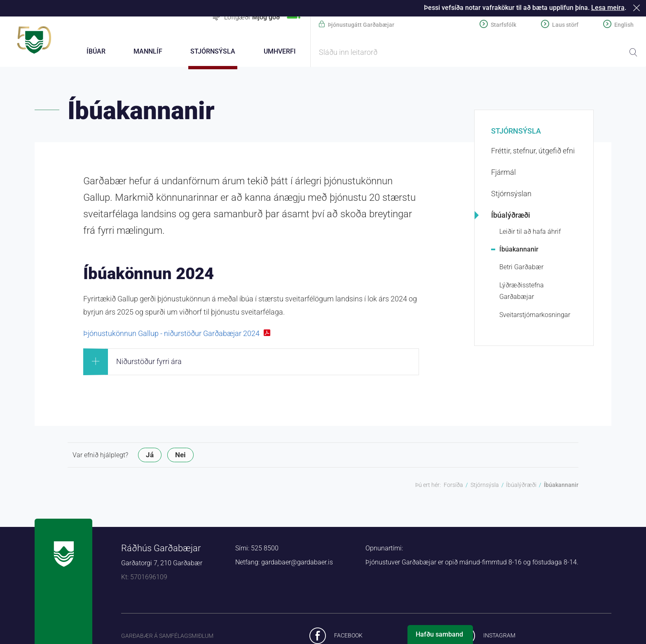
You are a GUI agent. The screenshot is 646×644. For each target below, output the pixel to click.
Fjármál (503, 172)
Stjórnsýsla (516, 131)
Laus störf (565, 25)
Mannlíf (148, 51)
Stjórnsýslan (511, 194)
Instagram (499, 635)
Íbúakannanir (519, 249)
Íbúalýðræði (511, 215)
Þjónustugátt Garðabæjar (361, 25)
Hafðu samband (439, 634)
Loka (638, 8)
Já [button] (150, 455)
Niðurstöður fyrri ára (149, 361)
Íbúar (96, 51)
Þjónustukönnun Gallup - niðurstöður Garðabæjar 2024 (171, 333)
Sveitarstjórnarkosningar (535, 315)
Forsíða (453, 485)
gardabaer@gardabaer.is (297, 562)
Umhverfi (280, 51)
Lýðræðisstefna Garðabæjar (522, 291)
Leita (633, 52)
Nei (180, 455)
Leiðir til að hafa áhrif (530, 232)
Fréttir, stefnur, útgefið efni (533, 151)
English (624, 25)
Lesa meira (608, 8)
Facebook (348, 635)
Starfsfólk (503, 25)
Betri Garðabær (521, 267)
